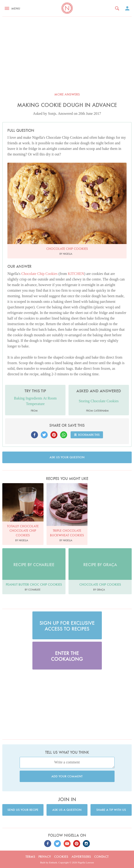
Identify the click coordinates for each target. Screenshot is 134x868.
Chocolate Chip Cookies (39, 274)
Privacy (45, 857)
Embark (53, 862)
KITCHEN (76, 274)
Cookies (61, 857)
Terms (30, 857)
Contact (101, 857)
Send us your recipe (23, 810)
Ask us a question (67, 810)
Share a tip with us (111, 810)
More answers (67, 94)
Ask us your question (67, 457)
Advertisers (81, 857)
